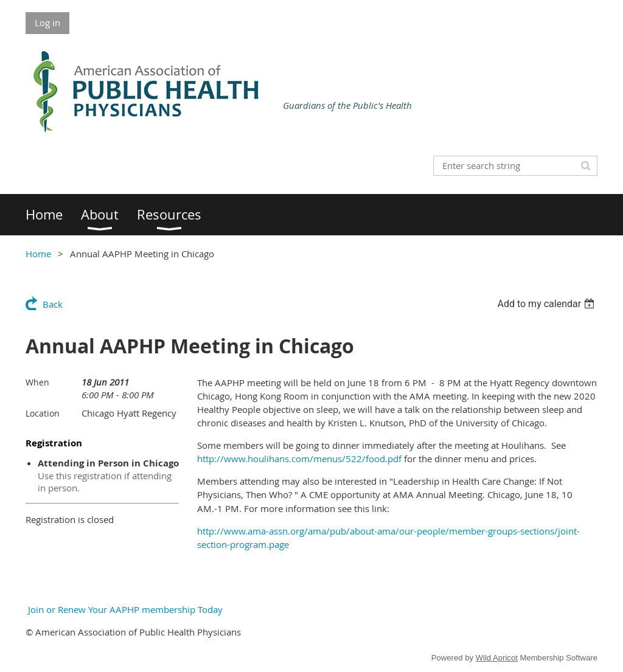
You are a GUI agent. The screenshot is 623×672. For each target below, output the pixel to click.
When (37, 382)
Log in (47, 23)
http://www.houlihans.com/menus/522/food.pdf (299, 459)
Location (43, 413)
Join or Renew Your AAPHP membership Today (124, 609)
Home (38, 254)
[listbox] (547, 304)
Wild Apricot (497, 658)
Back (53, 304)
